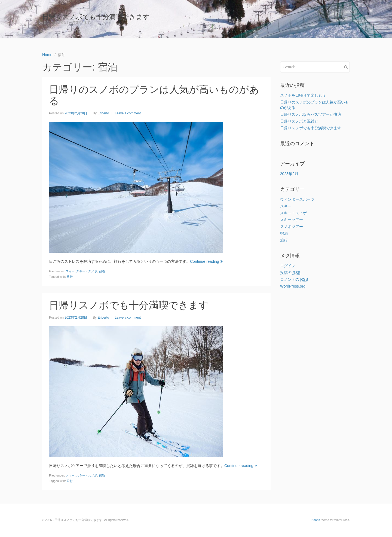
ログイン (288, 266)
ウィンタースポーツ (297, 199)
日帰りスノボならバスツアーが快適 (311, 114)
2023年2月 (289, 174)
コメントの (294, 280)
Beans (316, 520)
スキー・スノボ (87, 271)
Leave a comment (128, 113)
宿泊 (102, 271)
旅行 (70, 277)
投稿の (290, 273)
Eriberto (103, 113)
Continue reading (206, 261)
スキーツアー (292, 220)
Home (341, 19)
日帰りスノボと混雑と (299, 121)
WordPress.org (293, 286)
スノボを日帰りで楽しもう (303, 95)
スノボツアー (292, 227)
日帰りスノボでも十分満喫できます (96, 17)
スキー (70, 271)
